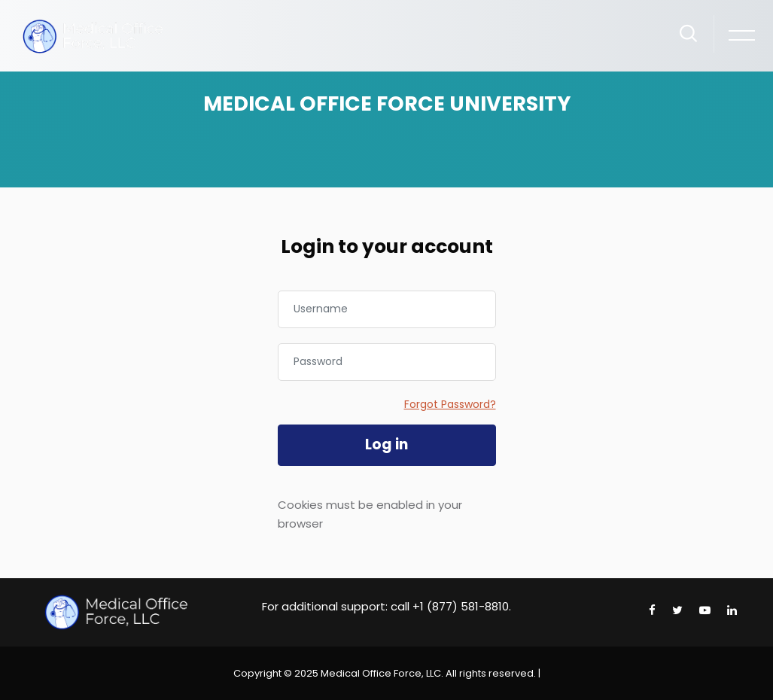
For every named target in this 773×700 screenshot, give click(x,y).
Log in (386, 444)
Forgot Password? (450, 404)
